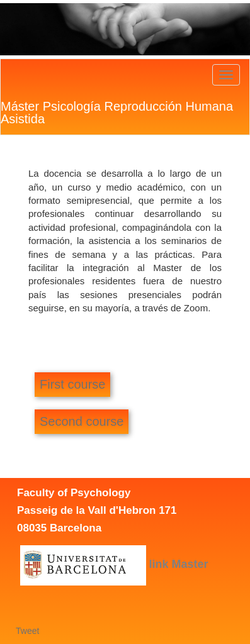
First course (72, 384)
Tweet (27, 631)
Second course (82, 421)
